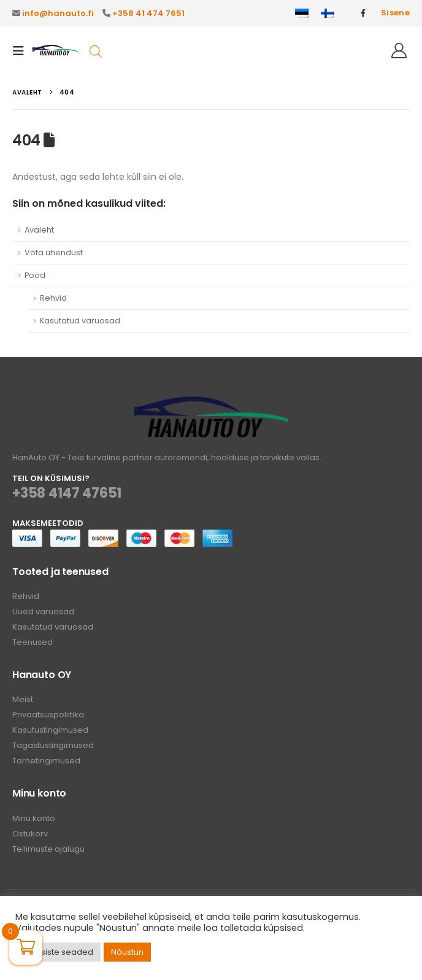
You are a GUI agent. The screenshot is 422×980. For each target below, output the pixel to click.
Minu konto (34, 818)
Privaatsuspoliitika (48, 715)
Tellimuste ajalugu (48, 849)
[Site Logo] (56, 51)
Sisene (395, 13)
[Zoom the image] (211, 403)
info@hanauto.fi (58, 13)
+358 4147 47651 (67, 493)
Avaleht (39, 230)
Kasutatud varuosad (80, 321)
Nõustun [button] (127, 952)
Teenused (33, 642)
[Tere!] (399, 51)
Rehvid (53, 298)
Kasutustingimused (50, 730)
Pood (35, 275)
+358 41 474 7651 (148, 13)
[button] (22, 51)
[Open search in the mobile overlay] (96, 51)
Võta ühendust (54, 253)
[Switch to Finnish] (328, 14)
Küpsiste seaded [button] (59, 952)
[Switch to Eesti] (302, 14)
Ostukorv (30, 834)
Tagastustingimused (53, 745)
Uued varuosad (43, 612)
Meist (23, 699)
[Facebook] (363, 13)
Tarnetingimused (46, 761)
